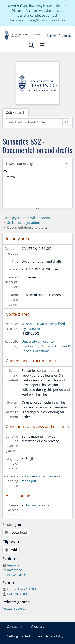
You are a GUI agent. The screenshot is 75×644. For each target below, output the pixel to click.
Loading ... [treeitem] (10, 176)
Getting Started (18, 636)
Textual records (37, 505)
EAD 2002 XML (15, 594)
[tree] (37, 189)
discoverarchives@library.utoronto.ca (37, 20)
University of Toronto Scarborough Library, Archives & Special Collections (46, 346)
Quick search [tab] (15, 113)
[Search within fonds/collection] (33, 122)
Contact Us (15, 627)
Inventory (12, 570)
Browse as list (15, 575)
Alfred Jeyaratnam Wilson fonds (26, 218)
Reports (11, 565)
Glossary (38, 627)
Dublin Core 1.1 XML (20, 589)
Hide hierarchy (19, 163)
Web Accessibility (50, 636)
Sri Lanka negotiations (24, 223)
